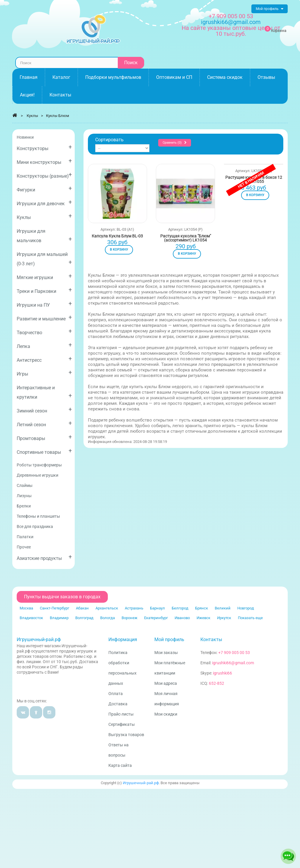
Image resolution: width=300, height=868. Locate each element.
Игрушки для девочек (44, 202)
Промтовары (44, 437)
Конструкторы (44, 147)
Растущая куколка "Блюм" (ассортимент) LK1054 (186, 238)
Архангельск (107, 608)
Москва (26, 608)
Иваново (182, 618)
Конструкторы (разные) (44, 175)
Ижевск (203, 618)
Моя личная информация (167, 699)
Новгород (246, 608)
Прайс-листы (121, 714)
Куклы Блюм (58, 116)
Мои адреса (166, 683)
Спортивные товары (44, 451)
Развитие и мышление (44, 318)
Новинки (25, 137)
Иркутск (224, 618)
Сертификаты (122, 724)
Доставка (118, 704)
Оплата (116, 694)
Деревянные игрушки (37, 475)
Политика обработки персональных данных (122, 668)
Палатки (25, 537)
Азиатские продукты (44, 557)
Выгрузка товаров (126, 735)
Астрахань (134, 608)
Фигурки (44, 189)
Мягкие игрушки (44, 276)
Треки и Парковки (44, 290)
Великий (223, 608)
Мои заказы (166, 653)
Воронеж (129, 618)
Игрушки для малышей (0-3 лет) (44, 259)
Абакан (82, 608)
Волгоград (84, 618)
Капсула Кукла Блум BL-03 (117, 236)
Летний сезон (44, 423)
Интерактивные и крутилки (44, 392)
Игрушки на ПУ (44, 304)
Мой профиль (169, 639)
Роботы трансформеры (39, 465)
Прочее (24, 547)
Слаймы (25, 485)
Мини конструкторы (44, 161)
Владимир (59, 618)
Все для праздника (35, 526)
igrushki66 (223, 673)
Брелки (24, 506)
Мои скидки (166, 714)
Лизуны (24, 496)
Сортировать (109, 140)
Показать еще (250, 618)
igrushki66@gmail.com (233, 663)
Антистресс (44, 359)
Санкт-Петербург (54, 608)
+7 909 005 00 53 (231, 16)
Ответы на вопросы (119, 750)
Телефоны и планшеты (38, 516)
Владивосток (31, 618)
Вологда (108, 618)
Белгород (180, 608)
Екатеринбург (156, 618)
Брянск (202, 608)
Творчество (44, 331)
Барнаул (157, 608)
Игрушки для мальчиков (44, 236)
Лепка (44, 345)
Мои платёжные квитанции (170, 668)
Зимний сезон (44, 410)
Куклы (44, 216)
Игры (44, 373)
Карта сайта (120, 765)
